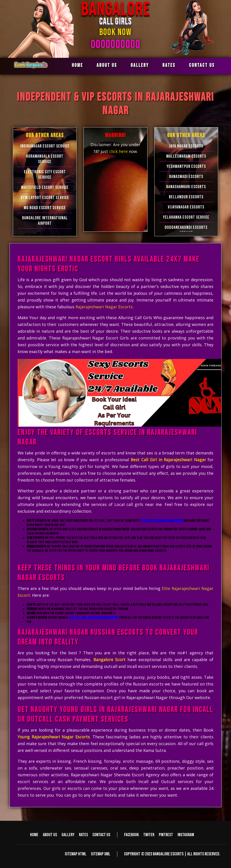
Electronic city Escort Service (45, 175)
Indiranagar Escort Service (45, 146)
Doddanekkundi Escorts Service (186, 230)
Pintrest (166, 835)
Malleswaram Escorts (186, 156)
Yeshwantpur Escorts (186, 166)
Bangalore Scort (110, 660)
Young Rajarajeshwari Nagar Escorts (54, 737)
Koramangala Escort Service (45, 159)
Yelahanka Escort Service (186, 217)
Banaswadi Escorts (186, 177)
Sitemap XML (101, 854)
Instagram (186, 835)
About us (107, 65)
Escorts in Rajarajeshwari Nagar (162, 521)
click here (119, 151)
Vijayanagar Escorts (186, 207)
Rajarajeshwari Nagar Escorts (104, 307)
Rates (169, 65)
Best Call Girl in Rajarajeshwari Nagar (168, 460)
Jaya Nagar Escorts (186, 146)
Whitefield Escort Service (45, 187)
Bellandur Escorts (186, 197)
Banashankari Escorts (186, 187)
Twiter (149, 835)
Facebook (131, 835)
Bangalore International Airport (45, 221)
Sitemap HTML (76, 854)
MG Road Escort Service (45, 208)
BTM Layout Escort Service (45, 198)
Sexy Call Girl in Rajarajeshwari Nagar (93, 618)
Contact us (202, 65)
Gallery (140, 65)
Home (77, 65)
